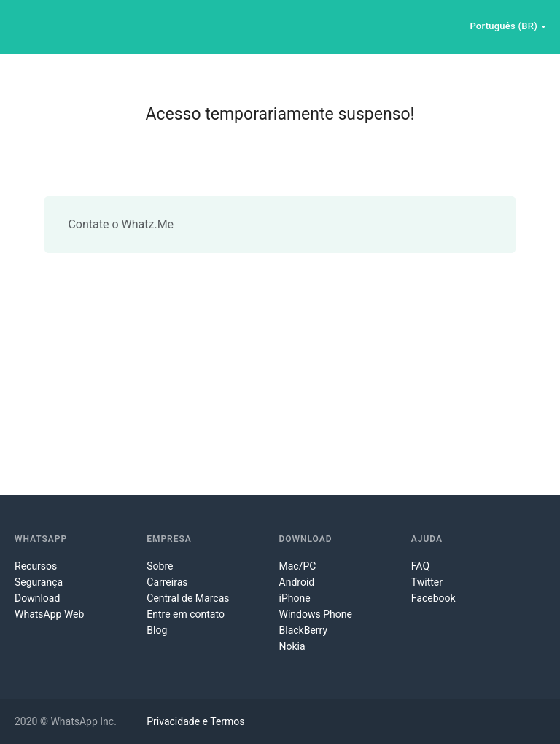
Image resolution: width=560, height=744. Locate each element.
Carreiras (167, 582)
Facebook (433, 598)
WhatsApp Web (49, 614)
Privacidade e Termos (195, 721)
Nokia (292, 646)
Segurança (39, 582)
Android (297, 582)
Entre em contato (186, 614)
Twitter (427, 582)
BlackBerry (304, 630)
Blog (157, 630)
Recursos (36, 566)
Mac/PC (298, 566)
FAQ (420, 566)
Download (37, 598)
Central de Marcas (188, 598)
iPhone (295, 598)
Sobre (160, 566)
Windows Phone (316, 614)
